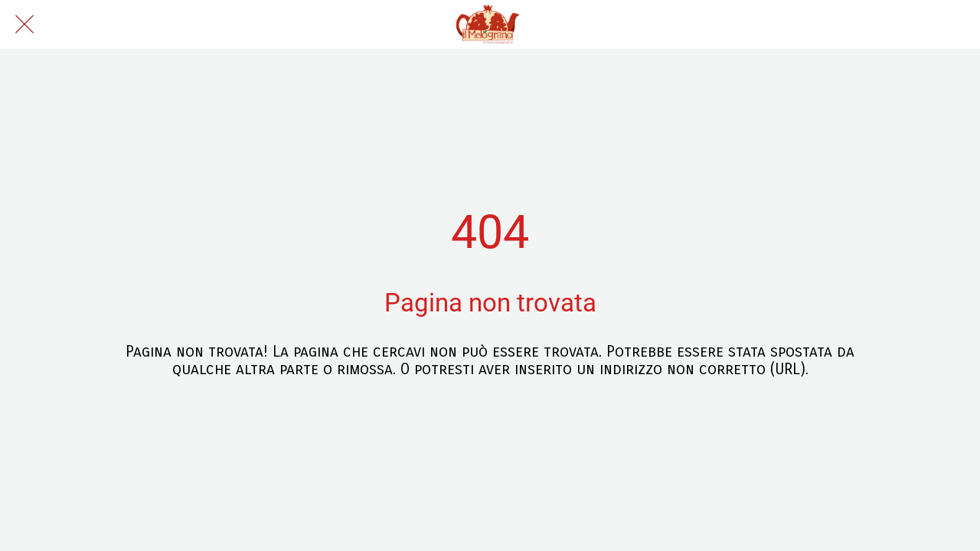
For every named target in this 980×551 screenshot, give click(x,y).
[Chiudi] (24, 24)
